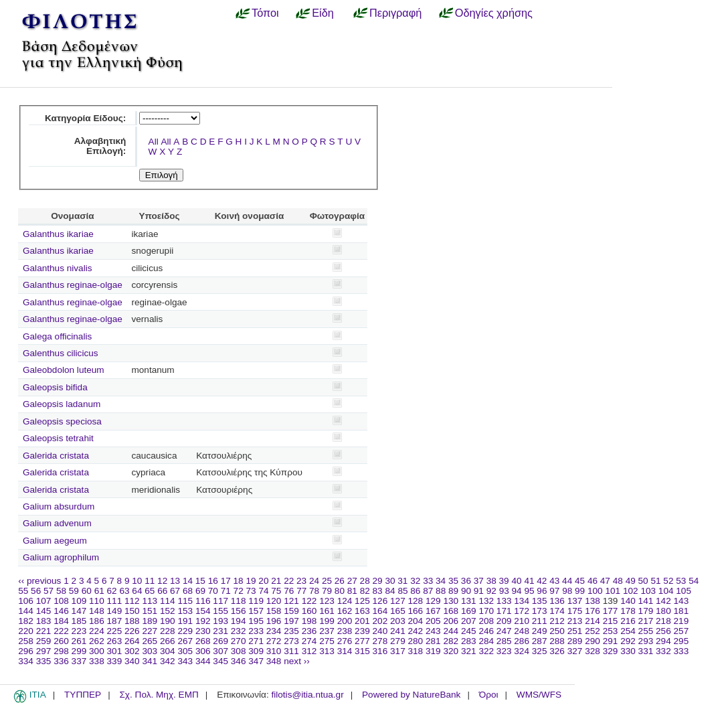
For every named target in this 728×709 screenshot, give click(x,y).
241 (398, 631)
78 (314, 591)
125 (362, 601)
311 (291, 651)
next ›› (297, 661)
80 (340, 591)
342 (168, 661)
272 (274, 641)
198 (309, 621)
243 (433, 631)
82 (365, 591)
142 (663, 601)
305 (185, 651)
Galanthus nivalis (58, 268)
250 (557, 631)
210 (522, 621)
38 (491, 581)
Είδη (323, 13)
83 (378, 591)
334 (26, 661)
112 (132, 601)
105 (684, 591)
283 (469, 641)
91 (479, 591)
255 (646, 631)
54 (694, 581)
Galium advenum (57, 523)
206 (451, 621)
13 (175, 581)
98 (567, 591)
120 (274, 601)
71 (226, 591)
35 (453, 581)
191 (185, 621)
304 (168, 651)
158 (274, 611)
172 (522, 611)
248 (522, 631)
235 (291, 631)
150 (132, 611)
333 (681, 651)
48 (618, 581)
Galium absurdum (59, 506)
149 (115, 611)
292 (628, 641)
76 (289, 591)
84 (390, 591)
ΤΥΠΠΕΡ (83, 695)
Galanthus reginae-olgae (73, 285)
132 (486, 601)
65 (150, 591)
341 (150, 661)
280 (416, 641)
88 (441, 591)
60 (87, 591)
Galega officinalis (57, 336)
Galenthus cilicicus (61, 353)
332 (663, 651)
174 (557, 611)
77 (301, 591)
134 (522, 601)
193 (220, 621)
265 (150, 641)
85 (402, 591)
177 (611, 611)
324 (522, 651)
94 (517, 591)
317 (398, 651)
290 (593, 641)
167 (433, 611)
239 (362, 631)
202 (380, 621)
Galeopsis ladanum (62, 404)
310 (274, 651)
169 (469, 611)
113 (150, 601)
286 (522, 641)
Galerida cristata (56, 456)
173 (540, 611)
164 (380, 611)
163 (362, 611)
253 (611, 631)
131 (469, 601)
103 (648, 591)
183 (44, 621)
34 (441, 581)
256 (663, 631)
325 (540, 651)
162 (345, 611)
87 (428, 591)
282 (451, 641)
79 (327, 591)
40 (516, 581)
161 (327, 611)
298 (61, 651)
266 (168, 641)
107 (44, 601)
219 (681, 621)
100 (595, 591)
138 (593, 601)
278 (380, 641)
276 (345, 641)
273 (291, 641)
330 (628, 651)
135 (540, 601)
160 (309, 611)
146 (61, 611)
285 (504, 641)
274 (309, 641)
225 (115, 631)
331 (646, 651)
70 (213, 591)
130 (451, 601)
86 (415, 591)
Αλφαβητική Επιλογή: (100, 146)
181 (681, 611)
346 (239, 661)
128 (416, 601)
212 (557, 621)
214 (593, 621)
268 (203, 641)
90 (466, 591)
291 (611, 641)
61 (99, 591)
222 (61, 631)
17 (226, 581)
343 (185, 661)
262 (97, 641)
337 (79, 661)
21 (276, 581)
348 (274, 661)
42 (542, 581)
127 (398, 601)
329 (611, 651)
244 (451, 631)
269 (220, 641)
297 (44, 651)
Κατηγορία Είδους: (85, 118)
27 (352, 581)
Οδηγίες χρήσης (494, 13)
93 (504, 591)
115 (185, 601)
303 (150, 651)
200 (345, 621)
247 (504, 631)
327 (575, 651)
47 (605, 581)
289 (575, 641)
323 (504, 651)
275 (327, 641)
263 (115, 641)
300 (97, 651)
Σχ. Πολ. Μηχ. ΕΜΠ (159, 695)
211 (540, 621)
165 (398, 611)
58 (61, 591)
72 (239, 591)
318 (416, 651)
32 (415, 581)
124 (345, 601)
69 (200, 591)
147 (79, 611)
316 (380, 651)
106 (26, 601)
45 (580, 581)
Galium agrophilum (61, 557)
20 (263, 581)
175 (575, 611)
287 (540, 641)
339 (115, 661)
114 (168, 601)
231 (220, 631)
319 (433, 651)
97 (554, 591)
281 (433, 641)
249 (540, 631)
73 (251, 591)
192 (203, 621)
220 (26, 631)
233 (256, 631)
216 (628, 621)
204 (416, 621)
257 (681, 631)
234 (274, 631)
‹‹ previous (39, 581)
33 (428, 581)
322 (486, 651)
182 (26, 621)
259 (44, 641)
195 (256, 621)
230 (203, 631)
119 (256, 601)
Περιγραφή (395, 13)
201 (362, 621)
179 (646, 611)
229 (185, 631)
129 (433, 601)
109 (79, 601)
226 (132, 631)
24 (314, 581)
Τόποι (265, 13)
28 (365, 581)
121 (291, 601)
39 (504, 581)
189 (150, 621)
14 (188, 581)
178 (628, 611)
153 (185, 611)
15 (200, 581)
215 (611, 621)
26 (340, 581)
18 (239, 581)
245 (469, 631)
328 (593, 651)
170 (486, 611)
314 (345, 651)
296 (26, 651)
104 (666, 591)
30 (390, 581)
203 (398, 621)
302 (132, 651)
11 (150, 581)
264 (132, 641)
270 (239, 641)
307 (220, 651)
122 (309, 601)
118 (239, 601)
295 (681, 641)
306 (203, 651)
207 (469, 621)
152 (168, 611)
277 (362, 641)
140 (628, 601)
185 (79, 621)
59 (74, 591)
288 (557, 641)
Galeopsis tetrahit (58, 438)
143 (681, 601)
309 (256, 651)
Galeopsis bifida (55, 387)
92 (491, 591)
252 (593, 631)
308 (239, 651)
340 (132, 661)
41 (529, 581)
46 (593, 581)
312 (309, 651)
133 (504, 601)
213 (575, 621)
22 (289, 581)
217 (646, 621)
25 (327, 581)
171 (504, 611)
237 (327, 631)
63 (124, 591)
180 (663, 611)
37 (479, 581)
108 (61, 601)
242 (416, 631)
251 (575, 631)
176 (593, 611)
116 (203, 601)
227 (150, 631)
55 (23, 591)
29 (378, 581)
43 (554, 581)
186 (97, 621)
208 (486, 621)
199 (327, 621)
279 (398, 641)
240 (380, 631)
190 (168, 621)
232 (239, 631)
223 (79, 631)
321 (469, 651)
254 (628, 631)
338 (97, 661)
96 (542, 591)
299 (79, 651)
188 (132, 621)
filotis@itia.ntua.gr (307, 695)
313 (327, 651)
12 (162, 581)
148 (97, 611)
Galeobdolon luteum (64, 370)
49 (631, 581)
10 (137, 581)
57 (49, 591)
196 (274, 621)
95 (529, 591)
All (154, 142)
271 (256, 641)
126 (380, 601)
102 (631, 591)
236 (309, 631)
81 (352, 591)
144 (26, 611)
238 (345, 631)
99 (580, 591)
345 (220, 661)
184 (61, 621)
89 (453, 591)
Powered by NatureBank (411, 695)
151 (150, 611)
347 (256, 661)
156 (239, 611)
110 (97, 601)
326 (557, 651)
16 (213, 581)
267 (185, 641)
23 (301, 581)
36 (466, 581)
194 (239, 621)
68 (188, 591)
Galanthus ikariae (58, 234)
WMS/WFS (539, 695)
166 (416, 611)
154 (203, 611)
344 (203, 661)
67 (175, 591)
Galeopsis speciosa (62, 421)
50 (643, 581)
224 (97, 631)
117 (220, 601)
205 (433, 621)
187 (115, 621)
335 (44, 661)
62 (112, 591)
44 (567, 581)
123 (327, 601)
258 (26, 641)
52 (668, 581)
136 (557, 601)
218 (663, 621)
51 (655, 581)
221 (44, 631)
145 (44, 611)
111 (115, 601)
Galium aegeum (55, 541)
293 (646, 641)
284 (486, 641)
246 (486, 631)
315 (362, 651)
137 (575, 601)
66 (162, 591)
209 (504, 621)
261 (79, 641)
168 (451, 611)
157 (256, 611)
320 (451, 651)
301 (115, 651)
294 (663, 641)
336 (61, 661)
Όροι (489, 695)
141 (646, 601)
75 (276, 591)
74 (263, 591)
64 (137, 591)
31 (402, 581)
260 (61, 641)
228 (168, 631)
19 (251, 581)
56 (36, 591)
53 (681, 581)
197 (291, 621)
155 (220, 611)
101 (613, 591)
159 (291, 611)
